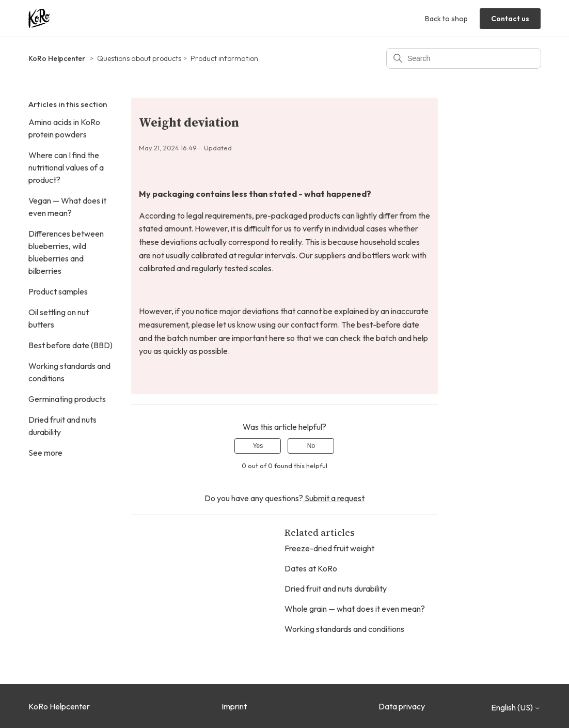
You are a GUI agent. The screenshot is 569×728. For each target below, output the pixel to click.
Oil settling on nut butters (59, 318)
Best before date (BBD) (70, 345)
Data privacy (402, 706)
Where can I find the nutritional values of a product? (66, 167)
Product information (224, 58)
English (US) (516, 707)
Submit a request (334, 498)
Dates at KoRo (311, 568)
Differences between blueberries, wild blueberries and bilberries (66, 252)
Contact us (510, 19)
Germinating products (67, 399)
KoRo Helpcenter (57, 58)
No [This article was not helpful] (311, 446)
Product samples (58, 291)
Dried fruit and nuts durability (62, 426)
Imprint (234, 706)
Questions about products (139, 58)
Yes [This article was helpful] (258, 446)
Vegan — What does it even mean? (67, 207)
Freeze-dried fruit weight (329, 548)
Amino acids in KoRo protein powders (64, 128)
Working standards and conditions (69, 372)
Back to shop (446, 19)
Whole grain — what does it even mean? (355, 609)
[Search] (464, 58)
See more (45, 453)
